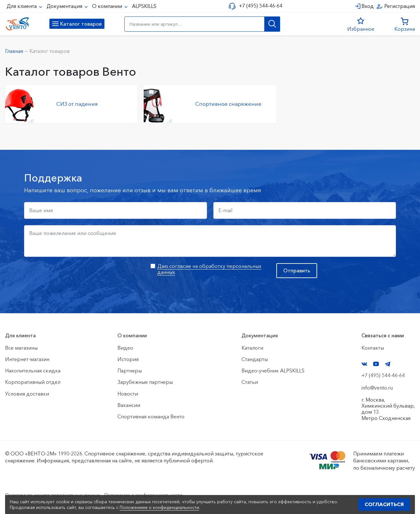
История (128, 359)
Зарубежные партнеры (145, 382)
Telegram (388, 364)
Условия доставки (27, 394)
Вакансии (129, 405)
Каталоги (252, 348)
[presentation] (72, 276)
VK (364, 364)
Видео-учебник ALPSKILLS (273, 371)
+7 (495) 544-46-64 (259, 6)
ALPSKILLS (144, 6)
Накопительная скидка (33, 371)
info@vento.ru (377, 388)
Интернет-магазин (27, 359)
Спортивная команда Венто (151, 416)
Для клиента (22, 6)
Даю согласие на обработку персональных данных (209, 269)
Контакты (373, 348)
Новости (128, 394)
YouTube (376, 364)
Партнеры (130, 371)
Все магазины (21, 348)
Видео (125, 348)
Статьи (250, 382)
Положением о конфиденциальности (159, 507)
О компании (108, 6)
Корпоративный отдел (33, 382)
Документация (65, 6)
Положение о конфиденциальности (158, 495)
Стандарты (255, 359)
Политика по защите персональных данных (57, 495)
